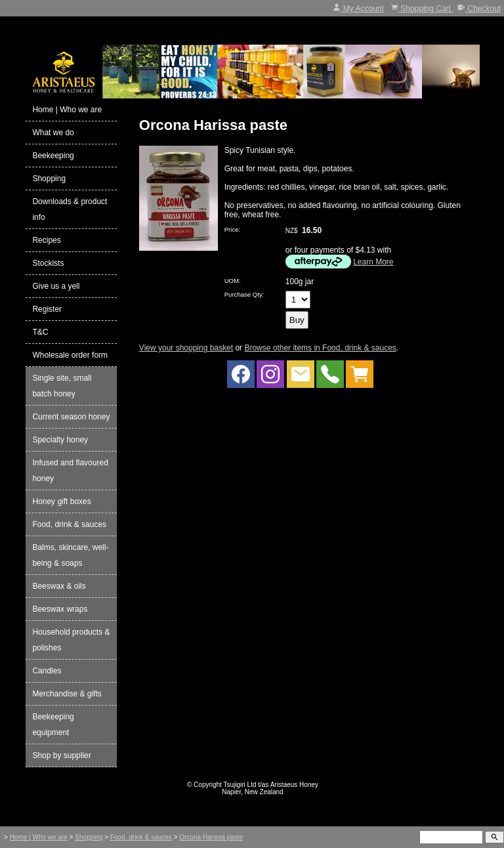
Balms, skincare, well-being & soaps (70, 555)
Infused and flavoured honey (70, 471)
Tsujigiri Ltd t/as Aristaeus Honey (271, 785)
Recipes (46, 240)
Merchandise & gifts (67, 694)
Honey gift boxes (61, 501)
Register (47, 309)
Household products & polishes (71, 640)
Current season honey (71, 417)
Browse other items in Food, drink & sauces (320, 348)
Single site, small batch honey (62, 386)
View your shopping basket (186, 348)
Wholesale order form (70, 355)
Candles (47, 671)
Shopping (49, 179)
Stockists (48, 263)
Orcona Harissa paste (211, 837)
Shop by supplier (61, 755)
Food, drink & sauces (69, 524)
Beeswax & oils (59, 586)
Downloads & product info (70, 209)
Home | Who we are (67, 110)
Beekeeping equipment (53, 725)
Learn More (373, 262)
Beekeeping (53, 156)
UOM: (233, 281)
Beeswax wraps (60, 609)
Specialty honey (60, 440)
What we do (53, 133)
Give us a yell (56, 286)
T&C (40, 332)
